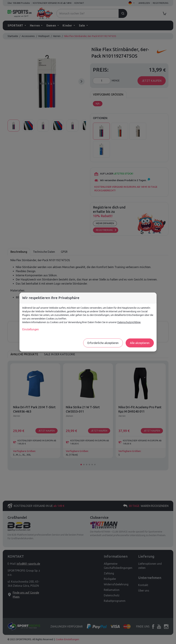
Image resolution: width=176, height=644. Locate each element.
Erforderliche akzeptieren (103, 343)
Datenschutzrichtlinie (129, 322)
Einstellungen (31, 329)
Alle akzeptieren (140, 343)
